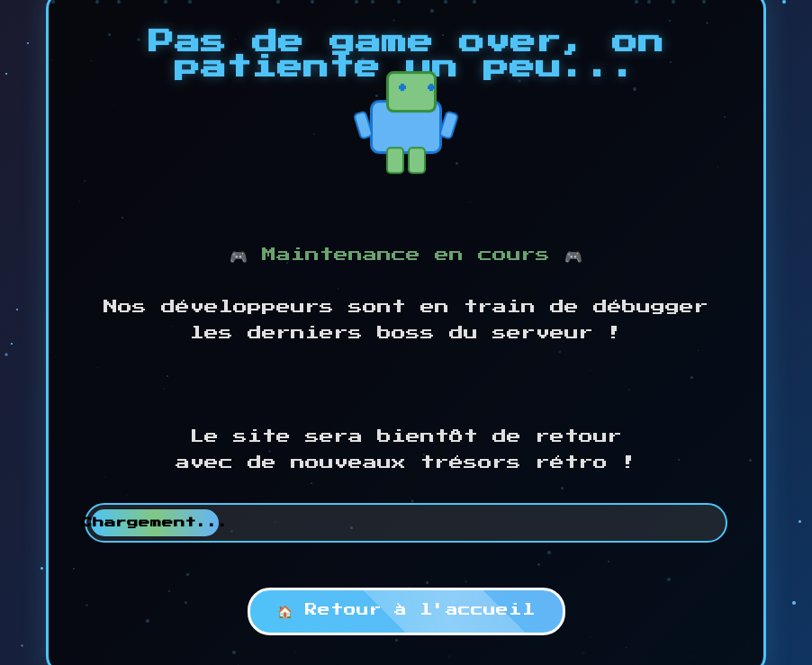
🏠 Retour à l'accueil (406, 610)
